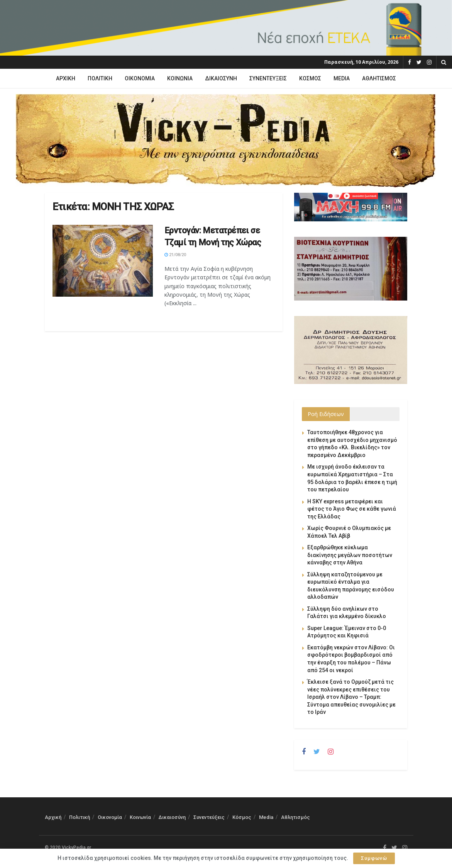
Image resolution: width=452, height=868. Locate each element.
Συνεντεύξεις (268, 78)
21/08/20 (175, 255)
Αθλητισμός (379, 78)
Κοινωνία (180, 78)
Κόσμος (310, 78)
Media (342, 78)
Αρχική (66, 78)
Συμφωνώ (374, 858)
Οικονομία (140, 78)
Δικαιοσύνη (221, 78)
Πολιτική (100, 78)
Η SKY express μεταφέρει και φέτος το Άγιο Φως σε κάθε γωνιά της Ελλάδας (352, 509)
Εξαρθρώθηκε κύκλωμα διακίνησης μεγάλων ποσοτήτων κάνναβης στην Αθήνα (350, 555)
